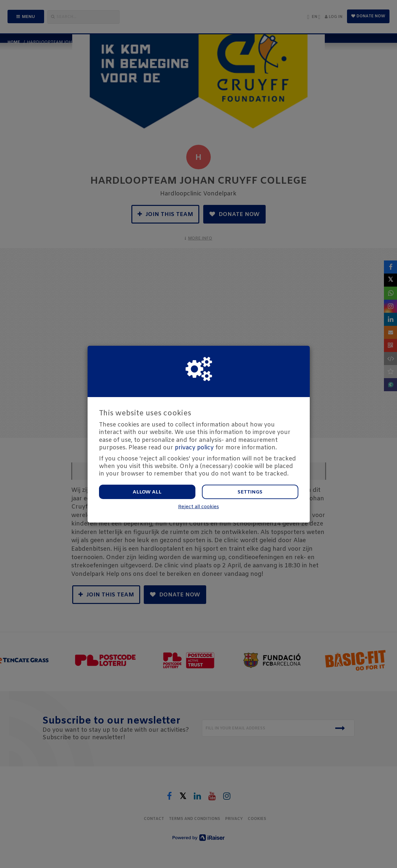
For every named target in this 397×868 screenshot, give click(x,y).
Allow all (147, 492)
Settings (250, 492)
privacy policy (194, 448)
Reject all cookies (198, 507)
